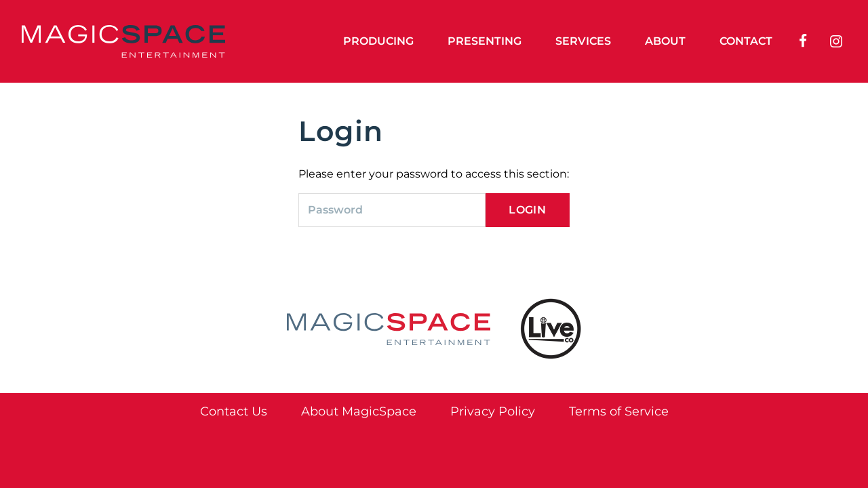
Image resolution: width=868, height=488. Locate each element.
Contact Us (234, 411)
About (665, 41)
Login (527, 210)
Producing (378, 41)
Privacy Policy (493, 411)
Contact (746, 41)
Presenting (485, 41)
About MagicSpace (359, 411)
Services (583, 41)
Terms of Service (619, 411)
